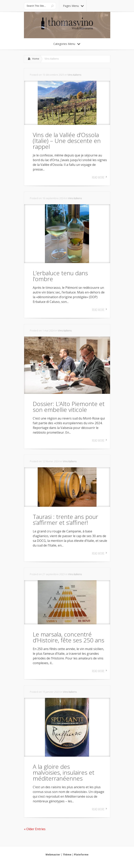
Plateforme (81, 855)
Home (36, 59)
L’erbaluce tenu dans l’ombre (60, 276)
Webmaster (53, 855)
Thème (67, 855)
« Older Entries (35, 829)
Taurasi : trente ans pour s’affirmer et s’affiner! (65, 520)
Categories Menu (67, 44)
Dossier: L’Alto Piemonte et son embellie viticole (69, 407)
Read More (98, 177)
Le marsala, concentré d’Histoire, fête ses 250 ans (68, 637)
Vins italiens (74, 75)
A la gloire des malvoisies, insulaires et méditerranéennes (64, 772)
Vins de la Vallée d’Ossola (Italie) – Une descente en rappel (67, 141)
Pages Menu (73, 6)
